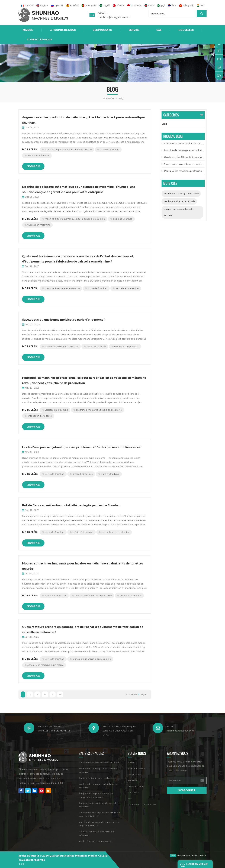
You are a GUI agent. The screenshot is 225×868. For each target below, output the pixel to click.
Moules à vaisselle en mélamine (95, 841)
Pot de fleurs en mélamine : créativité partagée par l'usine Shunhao (71, 505)
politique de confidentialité (142, 804)
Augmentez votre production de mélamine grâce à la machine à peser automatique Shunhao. (83, 120)
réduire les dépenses (37, 155)
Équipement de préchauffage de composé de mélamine (96, 795)
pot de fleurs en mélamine (114, 532)
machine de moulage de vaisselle (181, 194)
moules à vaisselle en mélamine (60, 346)
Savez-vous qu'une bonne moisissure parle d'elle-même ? (64, 320)
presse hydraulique (81, 474)
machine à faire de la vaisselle (179, 201)
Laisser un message (193, 864)
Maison (28, 30)
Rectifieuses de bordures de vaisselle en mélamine (99, 805)
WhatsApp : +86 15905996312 (54, 731)
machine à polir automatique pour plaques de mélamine (73, 219)
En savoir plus (33, 166)
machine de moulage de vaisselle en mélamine (98, 770)
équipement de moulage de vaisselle (178, 212)
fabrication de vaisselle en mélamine (90, 659)
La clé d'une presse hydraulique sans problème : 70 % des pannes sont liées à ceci (82, 447)
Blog (165, 124)
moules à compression (125, 346)
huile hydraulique (109, 474)
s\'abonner (187, 790)
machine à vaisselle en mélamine (61, 288)
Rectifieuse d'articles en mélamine (96, 778)
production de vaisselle (38, 416)
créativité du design (81, 532)
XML (130, 799)
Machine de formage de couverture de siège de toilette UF (99, 824)
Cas (159, 30)
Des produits (102, 30)
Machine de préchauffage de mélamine (99, 763)
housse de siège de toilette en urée (92, 596)
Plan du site (134, 793)
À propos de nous (63, 30)
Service (134, 30)
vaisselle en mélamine (37, 225)
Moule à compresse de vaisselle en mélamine (97, 833)
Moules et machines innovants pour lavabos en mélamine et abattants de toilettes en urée (83, 566)
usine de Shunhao (108, 149)
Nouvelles (186, 30)
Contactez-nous (39, 39)
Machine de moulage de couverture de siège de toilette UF (99, 814)
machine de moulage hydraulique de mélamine (98, 786)
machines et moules (54, 596)
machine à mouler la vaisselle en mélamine (98, 410)
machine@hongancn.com (114, 17)
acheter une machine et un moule (44, 665)
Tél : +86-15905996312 (50, 726)
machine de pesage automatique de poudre (67, 149)
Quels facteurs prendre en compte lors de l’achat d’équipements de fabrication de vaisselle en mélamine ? (83, 630)
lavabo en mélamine (129, 596)
